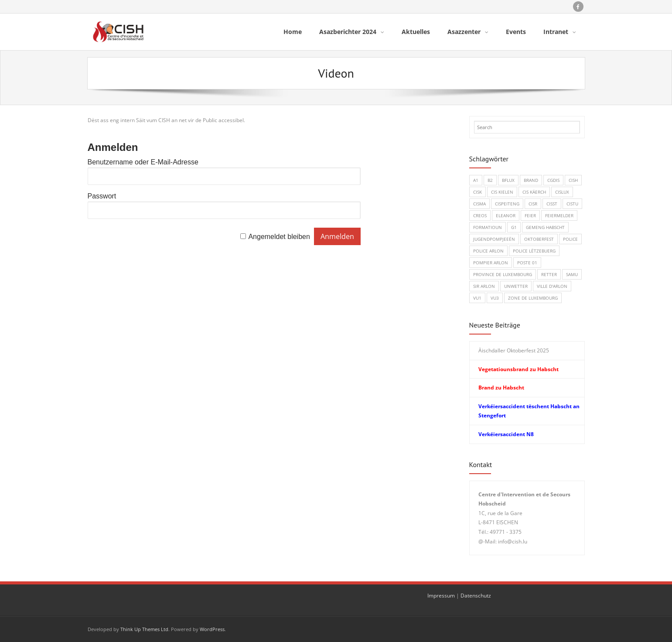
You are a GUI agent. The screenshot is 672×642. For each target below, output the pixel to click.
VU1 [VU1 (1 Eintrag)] (477, 298)
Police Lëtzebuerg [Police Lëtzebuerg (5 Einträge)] (534, 251)
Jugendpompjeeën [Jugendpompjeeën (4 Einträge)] (494, 239)
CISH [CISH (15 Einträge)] (573, 180)
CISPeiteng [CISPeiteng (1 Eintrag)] (507, 204)
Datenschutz (476, 596)
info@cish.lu (513, 541)
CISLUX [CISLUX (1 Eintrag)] (562, 192)
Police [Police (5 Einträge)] (570, 239)
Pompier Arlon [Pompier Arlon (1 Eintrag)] (491, 263)
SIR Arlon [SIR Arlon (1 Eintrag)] (484, 286)
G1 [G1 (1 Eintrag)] (514, 227)
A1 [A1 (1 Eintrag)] (476, 180)
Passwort (102, 196)
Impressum (441, 596)
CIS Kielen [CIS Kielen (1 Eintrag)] (502, 192)
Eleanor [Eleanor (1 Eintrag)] (506, 215)
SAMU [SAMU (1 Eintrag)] (572, 274)
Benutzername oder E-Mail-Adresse (143, 162)
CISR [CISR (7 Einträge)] (533, 204)
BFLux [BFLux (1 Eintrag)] (508, 180)
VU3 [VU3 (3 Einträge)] (495, 298)
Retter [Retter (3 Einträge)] (549, 274)
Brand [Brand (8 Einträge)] (531, 180)
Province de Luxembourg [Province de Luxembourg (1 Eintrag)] (503, 274)
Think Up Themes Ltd (144, 629)
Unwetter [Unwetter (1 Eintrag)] (516, 286)
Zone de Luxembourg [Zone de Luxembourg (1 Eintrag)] (533, 298)
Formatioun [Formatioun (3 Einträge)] (488, 227)
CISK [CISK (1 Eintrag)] (478, 192)
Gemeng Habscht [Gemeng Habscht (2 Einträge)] (545, 227)
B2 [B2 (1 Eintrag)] (490, 180)
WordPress (212, 629)
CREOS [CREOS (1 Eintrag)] (480, 215)
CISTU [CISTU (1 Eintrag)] (572, 204)
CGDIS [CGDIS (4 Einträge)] (553, 180)
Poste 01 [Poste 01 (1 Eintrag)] (527, 263)
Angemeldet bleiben (279, 237)
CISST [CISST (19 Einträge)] (552, 204)
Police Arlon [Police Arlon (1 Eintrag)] (488, 251)
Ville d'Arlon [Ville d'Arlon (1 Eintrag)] (552, 286)
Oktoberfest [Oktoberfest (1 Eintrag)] (539, 239)
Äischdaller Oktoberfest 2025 (514, 350)
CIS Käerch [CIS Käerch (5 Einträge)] (534, 192)
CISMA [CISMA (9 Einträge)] (479, 204)
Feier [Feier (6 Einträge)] (530, 215)
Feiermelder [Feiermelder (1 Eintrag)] (559, 215)
